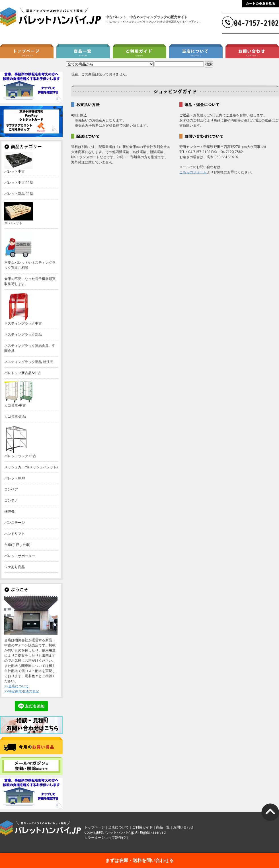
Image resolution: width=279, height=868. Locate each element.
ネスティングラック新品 (23, 334)
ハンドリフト (15, 534)
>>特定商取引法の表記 (22, 691)
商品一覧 (163, 827)
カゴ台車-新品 (15, 416)
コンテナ (11, 500)
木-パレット (13, 223)
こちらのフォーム (193, 172)
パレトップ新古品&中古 (23, 373)
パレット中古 (15, 171)
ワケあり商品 (15, 567)
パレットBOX (15, 478)
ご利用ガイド (142, 827)
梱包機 (9, 511)
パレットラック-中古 (20, 456)
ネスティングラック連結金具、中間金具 (30, 348)
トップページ (95, 827)
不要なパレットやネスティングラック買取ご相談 (30, 265)
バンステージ (15, 522)
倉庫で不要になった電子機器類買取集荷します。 (30, 281)
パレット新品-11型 (19, 194)
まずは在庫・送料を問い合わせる (139, 860)
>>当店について (17, 686)
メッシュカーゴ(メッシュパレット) (31, 467)
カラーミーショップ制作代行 (106, 837)
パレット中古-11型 (19, 183)
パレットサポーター (20, 556)
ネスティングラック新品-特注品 (29, 362)
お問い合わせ (183, 827)
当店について (118, 827)
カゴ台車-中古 (15, 405)
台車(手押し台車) (17, 545)
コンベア (11, 489)
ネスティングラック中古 (23, 323)
